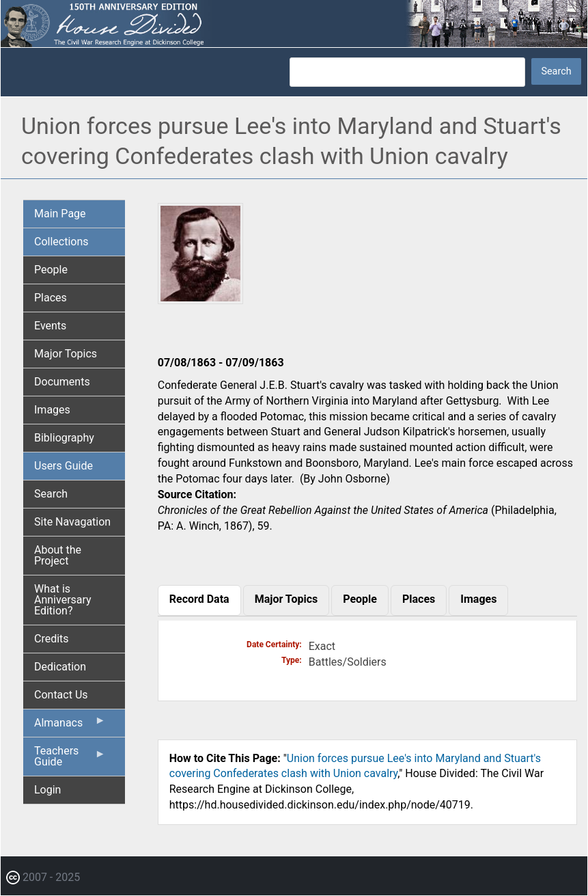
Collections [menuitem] (61, 242)
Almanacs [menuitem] (70, 726)
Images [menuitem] (52, 410)
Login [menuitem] (47, 790)
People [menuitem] (51, 270)
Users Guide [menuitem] (64, 466)
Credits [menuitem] (52, 639)
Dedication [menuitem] (60, 667)
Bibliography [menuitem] (64, 438)
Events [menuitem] (50, 326)
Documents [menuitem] (62, 382)
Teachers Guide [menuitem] (70, 760)
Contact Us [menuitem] (61, 695)
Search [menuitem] (51, 494)
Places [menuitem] (51, 298)
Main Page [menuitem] (60, 214)
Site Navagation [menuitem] (72, 522)
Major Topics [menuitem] (66, 354)
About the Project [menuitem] (58, 555)
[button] (200, 299)
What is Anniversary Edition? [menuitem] (63, 600)
